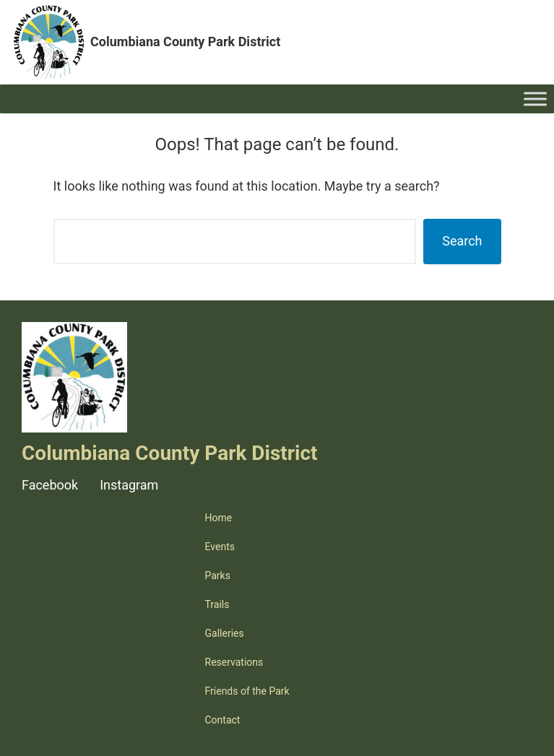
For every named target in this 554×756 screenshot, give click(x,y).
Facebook (50, 485)
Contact (223, 720)
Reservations (234, 662)
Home (219, 518)
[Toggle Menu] (535, 99)
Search (462, 241)
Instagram (129, 485)
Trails (217, 604)
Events (220, 547)
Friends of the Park (247, 691)
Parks (218, 575)
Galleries (225, 633)
